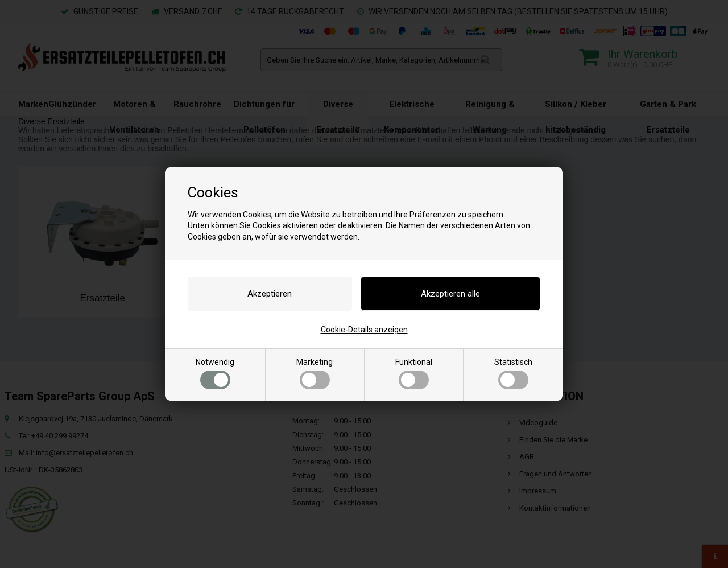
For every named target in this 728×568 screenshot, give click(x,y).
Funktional (414, 373)
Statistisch (513, 373)
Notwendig (215, 373)
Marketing (315, 373)
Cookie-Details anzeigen (364, 330)
